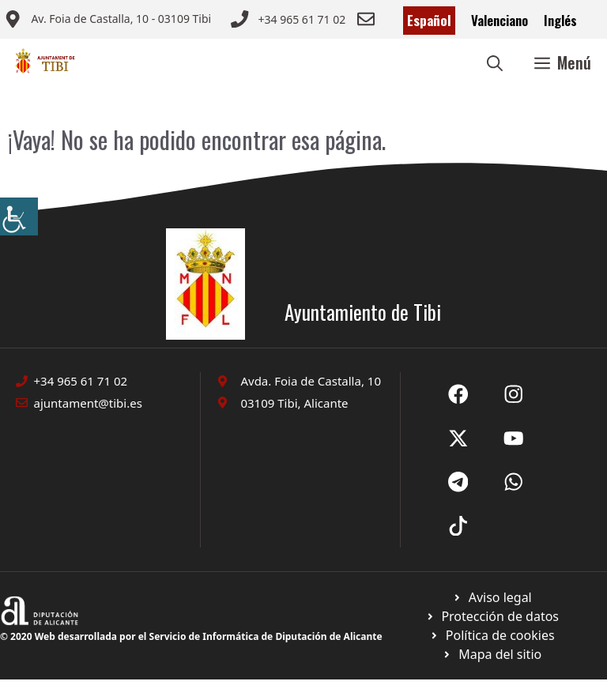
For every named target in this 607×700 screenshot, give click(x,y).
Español (429, 20)
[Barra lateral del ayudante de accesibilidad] (19, 216)
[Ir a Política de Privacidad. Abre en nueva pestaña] (492, 597)
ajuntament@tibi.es (88, 403)
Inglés (560, 20)
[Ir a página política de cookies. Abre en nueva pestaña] (492, 616)
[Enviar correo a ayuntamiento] (107, 21)
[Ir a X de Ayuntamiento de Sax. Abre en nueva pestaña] (514, 394)
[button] (495, 62)
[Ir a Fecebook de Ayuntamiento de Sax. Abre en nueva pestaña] (458, 394)
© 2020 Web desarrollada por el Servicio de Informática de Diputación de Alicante (191, 636)
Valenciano (500, 20)
